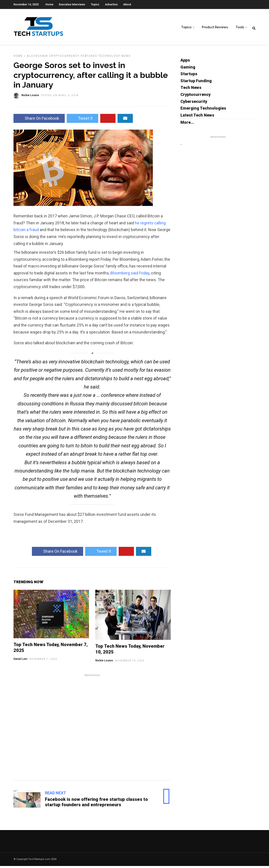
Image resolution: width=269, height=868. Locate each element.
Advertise (111, 4)
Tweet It (82, 120)
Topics (95, 4)
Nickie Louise (104, 663)
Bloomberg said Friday (130, 275)
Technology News (114, 58)
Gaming (188, 69)
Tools (240, 27)
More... (187, 124)
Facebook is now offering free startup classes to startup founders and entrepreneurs (96, 804)
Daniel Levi (20, 661)
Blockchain (37, 58)
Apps (185, 62)
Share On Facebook (39, 120)
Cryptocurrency (64, 58)
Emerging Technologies (203, 110)
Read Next (56, 795)
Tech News (191, 89)
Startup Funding (196, 83)
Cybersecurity (194, 103)
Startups (189, 76)
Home (49, 4)
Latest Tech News (197, 117)
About (127, 4)
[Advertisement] (92, 729)
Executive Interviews (72, 4)
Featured (89, 58)
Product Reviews (215, 27)
